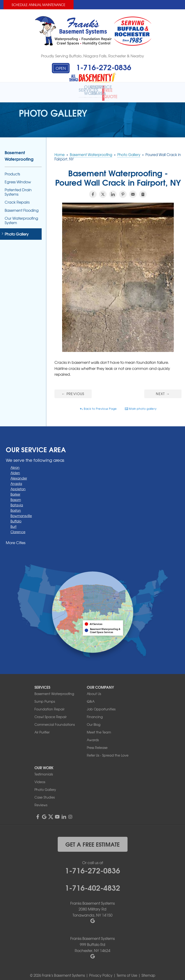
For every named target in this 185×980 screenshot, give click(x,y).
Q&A (91, 696)
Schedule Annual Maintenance (39, 5)
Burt (13, 522)
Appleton (18, 484)
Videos (40, 777)
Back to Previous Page (98, 404)
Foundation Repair (49, 704)
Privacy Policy (101, 971)
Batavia (17, 500)
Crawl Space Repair (50, 712)
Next (163, 389)
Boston (16, 506)
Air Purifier (42, 727)
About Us (94, 689)
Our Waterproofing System (21, 215)
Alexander (19, 473)
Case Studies (45, 792)
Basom (16, 495)
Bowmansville (21, 511)
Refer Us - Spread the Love (108, 750)
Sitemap (148, 971)
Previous (73, 389)
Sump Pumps (45, 696)
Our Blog (94, 719)
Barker (15, 490)
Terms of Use (127, 971)
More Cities (16, 538)
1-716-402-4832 (92, 882)
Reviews (41, 800)
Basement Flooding (22, 205)
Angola (16, 479)
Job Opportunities (101, 704)
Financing (95, 712)
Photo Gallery (17, 229)
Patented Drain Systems (18, 187)
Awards (93, 735)
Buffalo (16, 516)
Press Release (97, 743)
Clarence (18, 527)
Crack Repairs (17, 197)
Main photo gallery (141, 404)
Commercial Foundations (55, 719)
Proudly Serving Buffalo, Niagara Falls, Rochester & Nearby (92, 56)
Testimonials (44, 769)
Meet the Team (99, 727)
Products (12, 169)
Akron (15, 463)
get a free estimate (92, 839)
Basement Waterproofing (19, 151)
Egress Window (18, 177)
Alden (15, 468)
